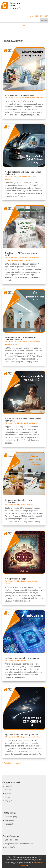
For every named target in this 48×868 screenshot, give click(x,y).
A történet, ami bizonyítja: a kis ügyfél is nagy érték (23, 420)
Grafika (30, 176)
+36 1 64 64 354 (12, 840)
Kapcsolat (9, 824)
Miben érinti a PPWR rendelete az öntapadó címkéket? (20, 338)
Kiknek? (8, 790)
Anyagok (8, 801)
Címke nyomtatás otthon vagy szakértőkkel (19, 501)
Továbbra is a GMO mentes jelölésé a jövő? (22, 254)
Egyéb (25, 176)
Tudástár (18, 345)
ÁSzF (40, 857)
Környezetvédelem (17, 260)
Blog (20, 98)
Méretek (8, 797)
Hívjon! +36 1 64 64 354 (38, 16)
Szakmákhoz (29, 260)
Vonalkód (8, 179)
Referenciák (10, 820)
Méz (41, 98)
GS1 (35, 176)
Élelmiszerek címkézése (31, 98)
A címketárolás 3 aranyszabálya (19, 95)
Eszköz (29, 581)
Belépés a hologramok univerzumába (22, 658)
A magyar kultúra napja (15, 579)
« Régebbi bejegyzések (12, 763)
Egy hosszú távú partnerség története (22, 735)
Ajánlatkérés (10, 847)
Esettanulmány (26, 423)
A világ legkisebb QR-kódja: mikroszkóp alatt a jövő (23, 173)
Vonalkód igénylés (12, 817)
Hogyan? (9, 786)
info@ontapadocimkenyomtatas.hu (19, 844)
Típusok (8, 793)
